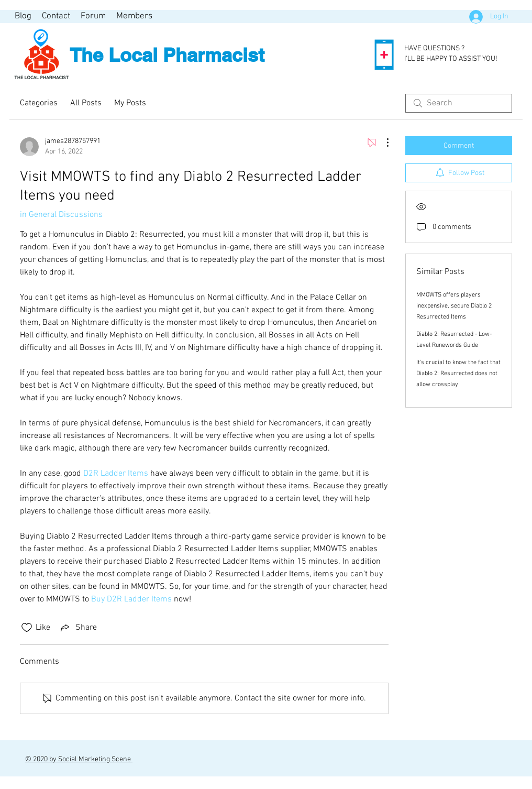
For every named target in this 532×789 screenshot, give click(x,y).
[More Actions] (382, 143)
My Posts (130, 103)
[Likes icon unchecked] (27, 628)
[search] (459, 103)
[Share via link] (78, 628)
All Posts (86, 103)
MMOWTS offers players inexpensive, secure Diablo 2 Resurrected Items (454, 306)
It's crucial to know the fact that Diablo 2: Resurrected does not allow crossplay (458, 374)
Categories (39, 103)
